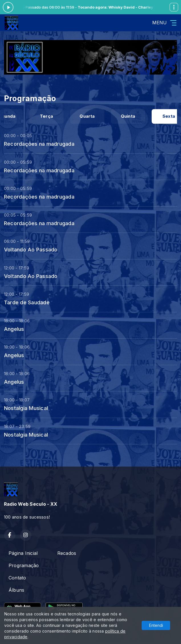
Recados (67, 553)
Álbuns (16, 590)
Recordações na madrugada (39, 144)
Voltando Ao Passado (31, 249)
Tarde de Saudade (27, 302)
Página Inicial (23, 553)
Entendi (156, 625)
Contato (17, 578)
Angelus (14, 329)
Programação (24, 565)
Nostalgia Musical (26, 408)
